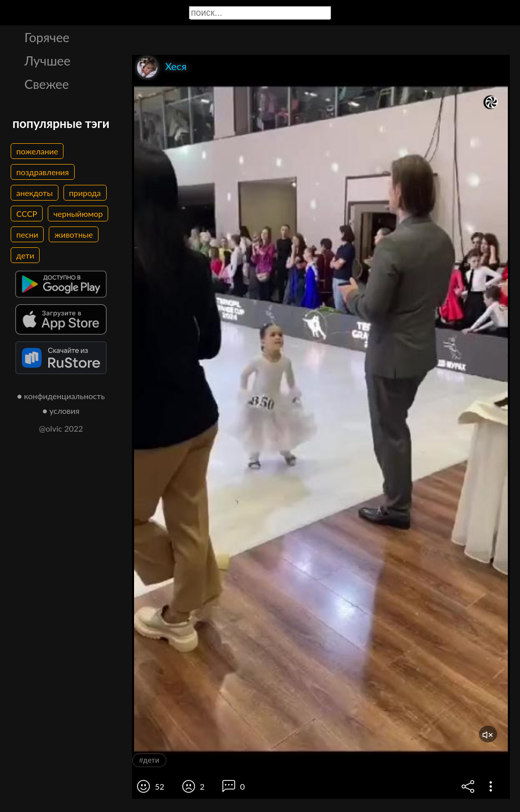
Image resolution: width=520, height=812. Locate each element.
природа (85, 193)
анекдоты (35, 193)
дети (25, 255)
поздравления (43, 172)
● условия (61, 411)
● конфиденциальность (61, 396)
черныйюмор (78, 214)
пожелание (37, 151)
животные (74, 234)
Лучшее (47, 60)
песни (27, 234)
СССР (27, 214)
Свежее (47, 84)
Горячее (47, 37)
